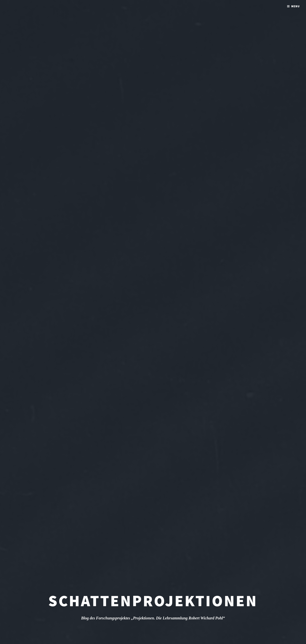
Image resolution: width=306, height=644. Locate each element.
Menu (295, 6)
